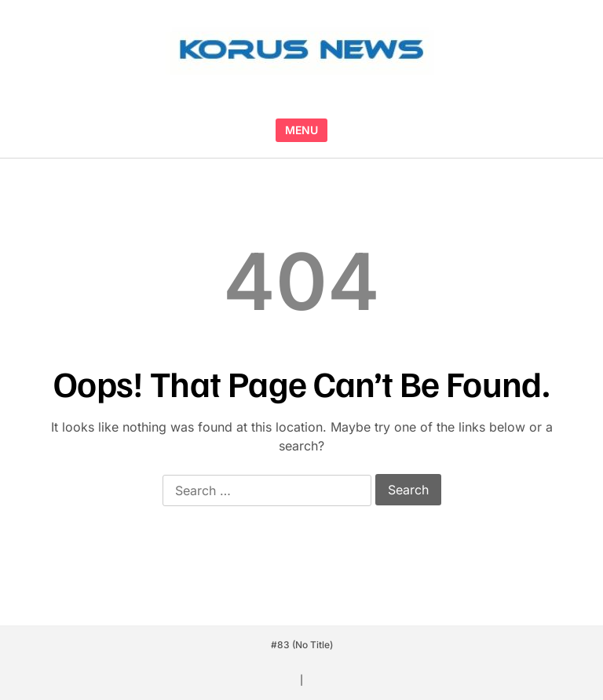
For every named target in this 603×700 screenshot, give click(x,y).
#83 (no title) (302, 645)
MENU (301, 130)
